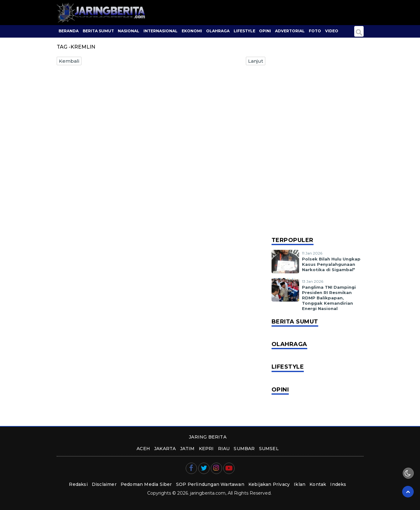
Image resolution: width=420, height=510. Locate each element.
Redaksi (78, 484)
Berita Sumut (98, 31)
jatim (187, 449)
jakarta (165, 449)
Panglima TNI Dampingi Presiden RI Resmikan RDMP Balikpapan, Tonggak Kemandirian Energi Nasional (329, 298)
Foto (315, 31)
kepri (206, 449)
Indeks (338, 484)
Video (332, 31)
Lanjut (256, 61)
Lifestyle (244, 31)
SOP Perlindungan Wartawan (210, 484)
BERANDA (69, 31)
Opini (265, 31)
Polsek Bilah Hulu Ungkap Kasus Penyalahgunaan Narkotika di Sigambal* (331, 264)
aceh (143, 449)
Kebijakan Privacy (269, 484)
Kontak (318, 484)
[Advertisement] (318, 138)
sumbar (244, 449)
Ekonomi (192, 31)
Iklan (300, 484)
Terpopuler (293, 240)
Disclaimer (104, 484)
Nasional (129, 31)
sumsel (269, 449)
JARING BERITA (208, 437)
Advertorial (290, 31)
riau (224, 449)
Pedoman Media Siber (146, 484)
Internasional (161, 31)
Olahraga (218, 31)
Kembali (69, 61)
